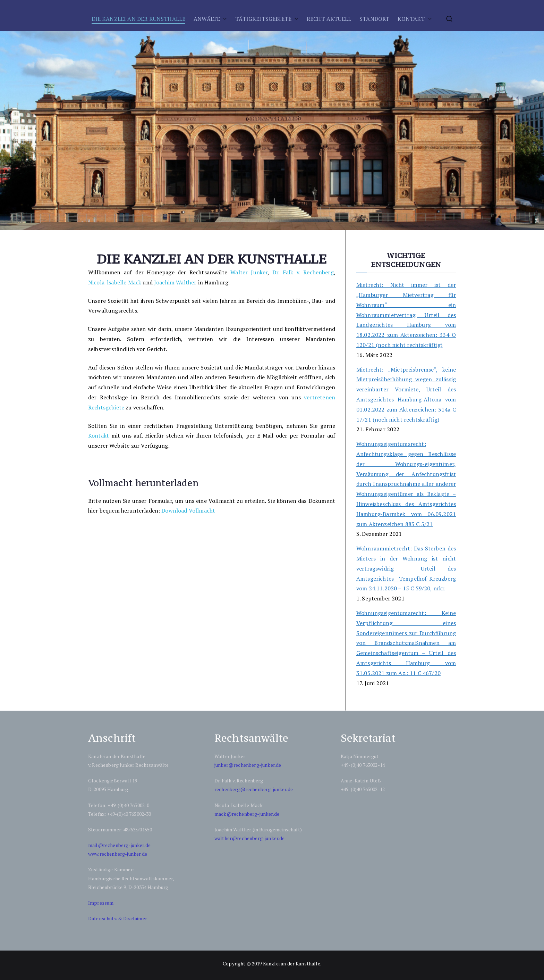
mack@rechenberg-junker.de (247, 814)
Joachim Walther (175, 282)
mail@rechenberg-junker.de (119, 845)
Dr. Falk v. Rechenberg (303, 272)
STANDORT (374, 19)
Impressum (101, 903)
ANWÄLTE (207, 19)
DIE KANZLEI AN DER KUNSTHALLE (139, 19)
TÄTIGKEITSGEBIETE (263, 19)
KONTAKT (411, 19)
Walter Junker (249, 272)
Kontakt (99, 435)
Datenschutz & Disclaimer (118, 918)
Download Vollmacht (188, 510)
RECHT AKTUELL (329, 19)
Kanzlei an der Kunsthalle (292, 964)
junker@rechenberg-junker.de (248, 765)
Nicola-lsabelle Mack (115, 282)
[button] (223, 19)
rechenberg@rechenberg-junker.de (254, 789)
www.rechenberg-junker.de (118, 854)
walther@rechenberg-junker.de (249, 838)
